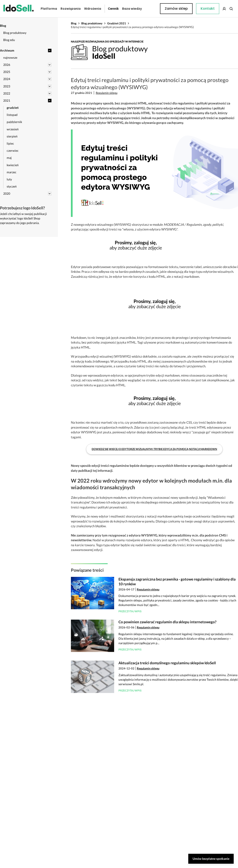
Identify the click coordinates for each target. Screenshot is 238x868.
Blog (74, 23)
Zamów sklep (217, 9)
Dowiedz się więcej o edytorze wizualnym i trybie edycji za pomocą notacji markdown (154, 449)
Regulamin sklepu (107, 93)
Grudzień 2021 (117, 23)
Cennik (110, 9)
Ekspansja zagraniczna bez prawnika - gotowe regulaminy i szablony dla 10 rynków (177, 582)
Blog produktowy (92, 23)
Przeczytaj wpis (130, 611)
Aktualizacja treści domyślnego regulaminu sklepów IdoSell (167, 663)
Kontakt (152, 9)
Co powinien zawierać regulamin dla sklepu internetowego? (167, 622)
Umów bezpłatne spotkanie (211, 859)
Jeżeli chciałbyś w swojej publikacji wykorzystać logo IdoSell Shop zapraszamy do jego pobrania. (23, 218)
